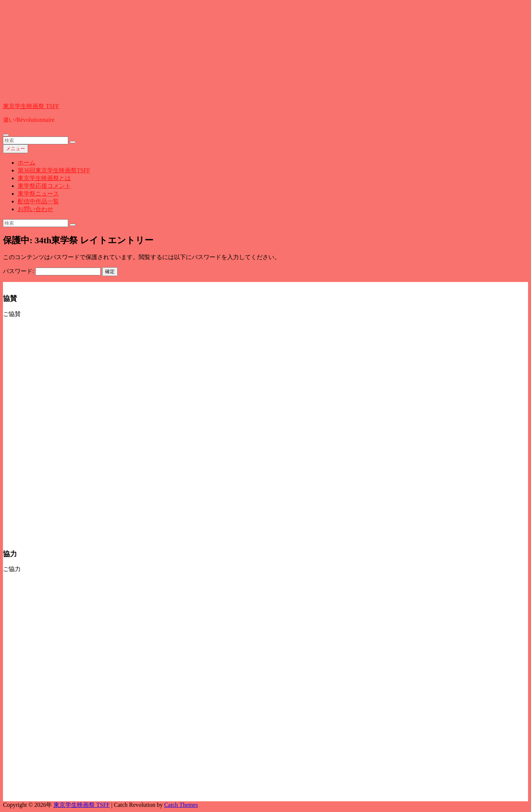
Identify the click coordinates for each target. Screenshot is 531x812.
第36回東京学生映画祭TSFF (54, 170)
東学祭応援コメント (44, 186)
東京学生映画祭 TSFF (31, 106)
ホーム (27, 163)
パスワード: (52, 271)
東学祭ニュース (38, 194)
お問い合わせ (35, 209)
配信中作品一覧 (38, 201)
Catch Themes (181, 805)
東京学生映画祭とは (44, 178)
